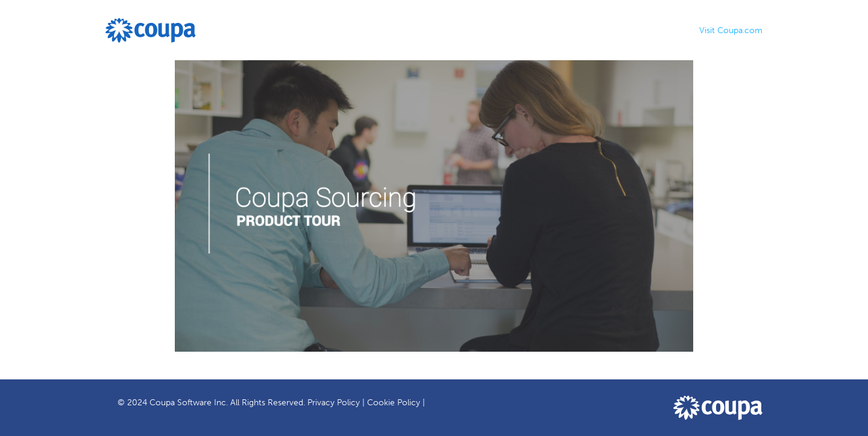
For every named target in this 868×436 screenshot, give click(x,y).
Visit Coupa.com (731, 30)
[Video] (434, 206)
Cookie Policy (394, 403)
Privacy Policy (334, 403)
